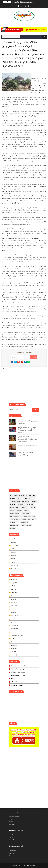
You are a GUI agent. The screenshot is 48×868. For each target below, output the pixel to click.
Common (13, 498)
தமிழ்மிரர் (12, 835)
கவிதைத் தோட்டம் (29, 516)
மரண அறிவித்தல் (26, 525)
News (25, 498)
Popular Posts (15, 501)
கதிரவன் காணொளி (14, 816)
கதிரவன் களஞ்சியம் (16, 516)
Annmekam (13, 495)
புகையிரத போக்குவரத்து (24, 673)
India (20, 498)
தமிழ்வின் (12, 824)
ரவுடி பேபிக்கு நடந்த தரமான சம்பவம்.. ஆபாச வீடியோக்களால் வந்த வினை (28, 422)
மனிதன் (11, 819)
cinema (22, 495)
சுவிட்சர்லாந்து (32, 519)
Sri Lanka (21, 504)
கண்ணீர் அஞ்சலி (15, 513)
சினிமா (24, 519)
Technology (24, 507)
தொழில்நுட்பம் (14, 522)
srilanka (30, 504)
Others (32, 498)
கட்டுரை (27, 510)
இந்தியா (7, 70)
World (33, 507)
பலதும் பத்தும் (14, 525)
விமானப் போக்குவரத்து (24, 670)
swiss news (14, 507)
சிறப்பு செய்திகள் (15, 519)
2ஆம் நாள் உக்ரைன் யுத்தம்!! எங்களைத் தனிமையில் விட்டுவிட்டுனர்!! (26, 454)
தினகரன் (11, 853)
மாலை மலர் (12, 850)
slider (34, 501)
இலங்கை (20, 510)
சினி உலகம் (12, 856)
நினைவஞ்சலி (25, 522)
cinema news (31, 495)
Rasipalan (26, 501)
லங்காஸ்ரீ (11, 822)
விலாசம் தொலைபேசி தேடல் (24, 666)
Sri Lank (13, 504)
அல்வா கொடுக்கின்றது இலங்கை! (23, 2)
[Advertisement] (29, 387)
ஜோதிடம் (13, 528)
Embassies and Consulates (24, 676)
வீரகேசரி (11, 840)
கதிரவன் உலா (26, 513)
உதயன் (11, 837)
